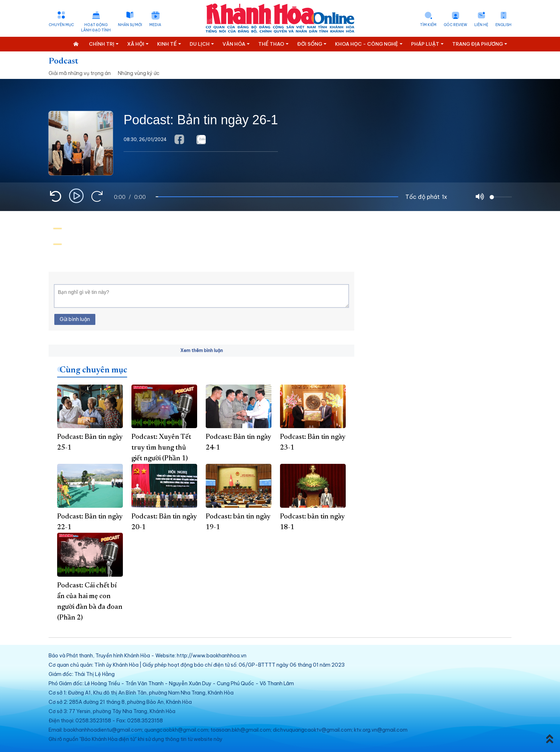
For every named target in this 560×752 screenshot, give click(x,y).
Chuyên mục (61, 25)
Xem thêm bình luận (202, 350)
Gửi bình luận (75, 319)
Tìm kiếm (428, 25)
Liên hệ (481, 25)
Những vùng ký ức (139, 73)
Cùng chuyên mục (93, 370)
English (503, 25)
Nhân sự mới (130, 25)
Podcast (63, 61)
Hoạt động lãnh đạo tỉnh (96, 27)
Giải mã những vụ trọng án (80, 73)
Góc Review (455, 25)
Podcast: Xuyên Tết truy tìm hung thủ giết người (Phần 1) (161, 448)
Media (155, 25)
